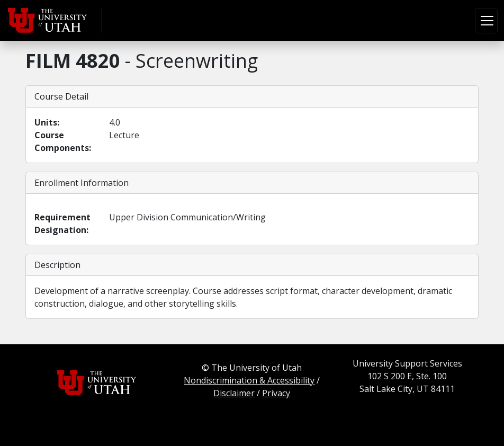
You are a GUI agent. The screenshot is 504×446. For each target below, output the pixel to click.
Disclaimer (234, 393)
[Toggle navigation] (486, 21)
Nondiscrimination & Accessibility (249, 380)
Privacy (276, 393)
